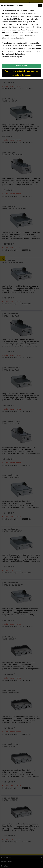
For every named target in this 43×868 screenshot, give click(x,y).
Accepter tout (21, 66)
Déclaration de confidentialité (13, 38)
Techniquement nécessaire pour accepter (22, 71)
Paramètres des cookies (21, 75)
